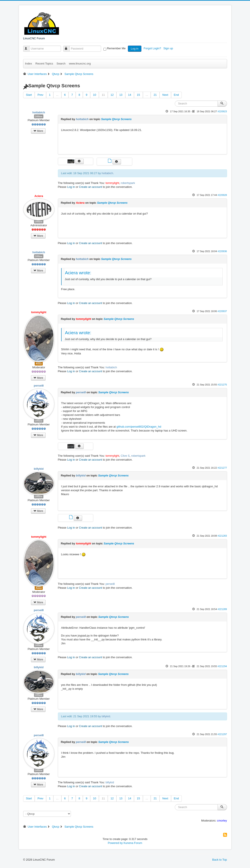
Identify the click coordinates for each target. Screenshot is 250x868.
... (57, 95)
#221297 (222, 734)
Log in (135, 49)
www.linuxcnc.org (80, 64)
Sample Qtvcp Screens (116, 119)
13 (121, 95)
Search (61, 64)
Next (165, 95)
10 (95, 95)
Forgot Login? (153, 48)
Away (39, 364)
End (176, 95)
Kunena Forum (133, 843)
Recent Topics (44, 64)
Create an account (90, 187)
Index (29, 64)
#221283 (222, 536)
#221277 (222, 468)
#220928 (222, 195)
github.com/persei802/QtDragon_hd (139, 427)
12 (112, 95)
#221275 (222, 385)
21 (155, 95)
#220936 (222, 251)
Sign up (169, 48)
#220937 (222, 311)
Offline (39, 116)
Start (29, 95)
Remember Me (116, 48)
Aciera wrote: (78, 273)
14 (130, 95)
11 (103, 95)
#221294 (222, 666)
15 (138, 95)
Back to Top (220, 860)
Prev (40, 95)
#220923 (222, 111)
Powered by (115, 843)
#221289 (222, 609)
